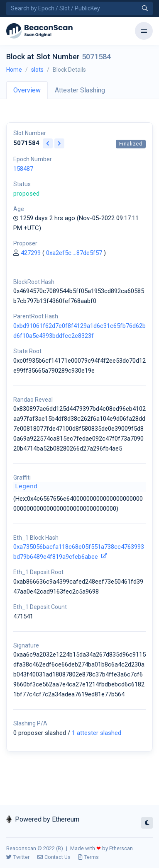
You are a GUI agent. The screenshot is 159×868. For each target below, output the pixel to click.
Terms (89, 857)
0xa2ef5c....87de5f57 (74, 253)
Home (14, 70)
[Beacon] (39, 31)
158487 (23, 169)
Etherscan (121, 848)
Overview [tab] (27, 90)
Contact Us (54, 857)
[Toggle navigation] (144, 31)
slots (37, 70)
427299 (31, 253)
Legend (26, 487)
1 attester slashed (97, 733)
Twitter (18, 857)
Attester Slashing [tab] (80, 90)
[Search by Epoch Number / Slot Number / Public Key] (79, 8)
